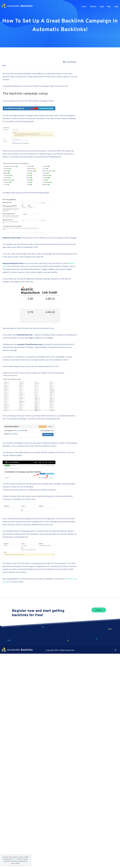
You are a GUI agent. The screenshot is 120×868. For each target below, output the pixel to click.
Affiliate (93, 7)
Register (99, 610)
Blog (102, 7)
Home (84, 7)
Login (116, 7)
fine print (14, 859)
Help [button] (109, 7)
